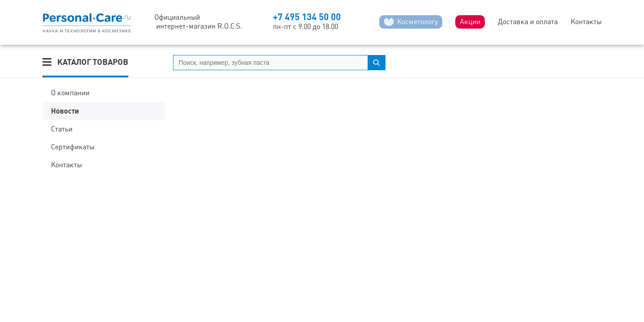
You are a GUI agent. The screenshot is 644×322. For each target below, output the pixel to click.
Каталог (93, 62)
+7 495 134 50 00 (307, 17)
